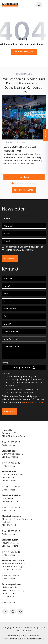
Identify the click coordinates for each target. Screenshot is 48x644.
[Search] (39, 5)
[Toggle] (45, 5)
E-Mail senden (9, 445)
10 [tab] (36, 183)
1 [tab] (13, 183)
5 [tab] (23, 183)
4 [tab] (20, 183)
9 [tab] (33, 183)
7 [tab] (28, 183)
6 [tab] (25, 183)
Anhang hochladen (24, 367)
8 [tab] (30, 183)
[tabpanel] (24, 138)
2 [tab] (15, 183)
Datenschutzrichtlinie (33, 402)
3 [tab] (18, 183)
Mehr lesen (24, 177)
